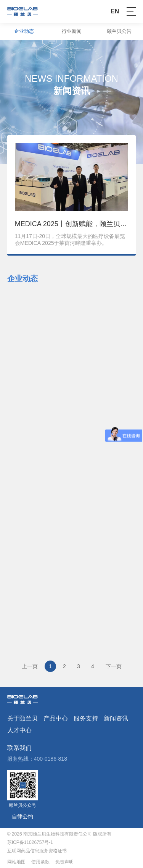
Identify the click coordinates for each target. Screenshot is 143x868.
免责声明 (64, 862)
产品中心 (56, 719)
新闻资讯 (116, 719)
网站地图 (16, 862)
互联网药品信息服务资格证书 (37, 851)
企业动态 (24, 31)
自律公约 (22, 816)
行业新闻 (72, 31)
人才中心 (19, 730)
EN (115, 11)
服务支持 (86, 719)
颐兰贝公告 (119, 31)
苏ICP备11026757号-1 (30, 842)
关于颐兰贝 (22, 719)
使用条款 (40, 862)
